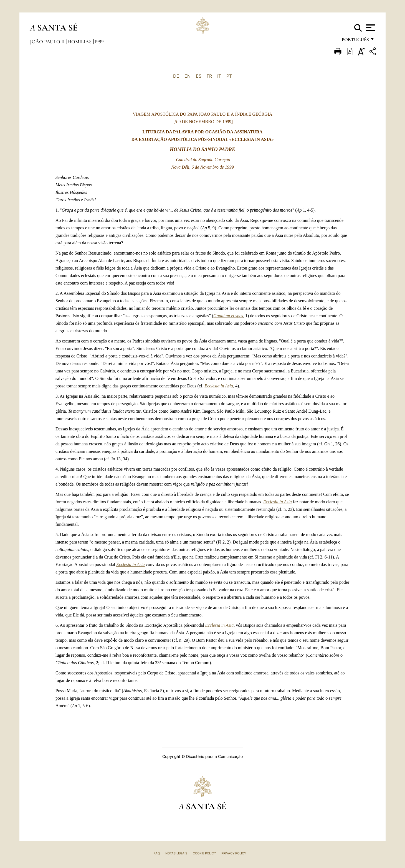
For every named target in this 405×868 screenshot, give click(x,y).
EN (188, 76)
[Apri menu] (370, 28)
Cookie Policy (204, 853)
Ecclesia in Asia (219, 386)
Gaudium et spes (228, 316)
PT (229, 76)
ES (199, 76)
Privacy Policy (234, 853)
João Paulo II (48, 42)
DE (176, 76)
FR (209, 76)
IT (219, 76)
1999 (99, 42)
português (355, 41)
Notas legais (176, 853)
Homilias (80, 42)
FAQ (157, 853)
